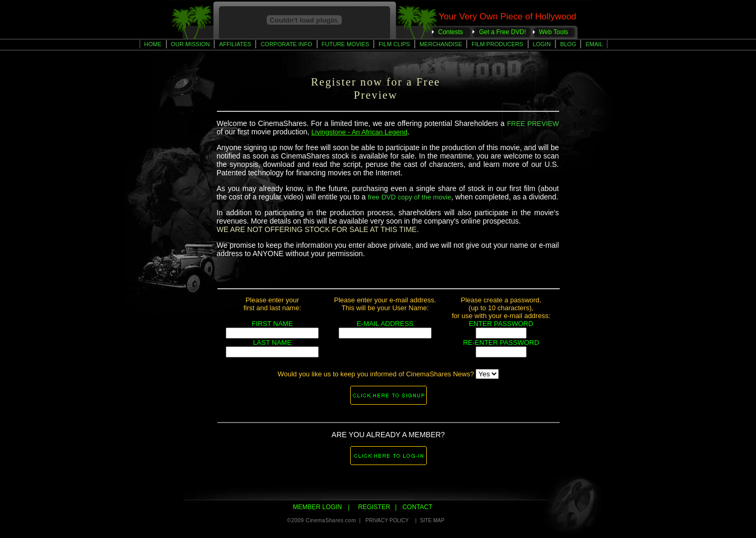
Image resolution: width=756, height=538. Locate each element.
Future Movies (345, 44)
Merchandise (441, 44)
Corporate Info (286, 44)
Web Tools (554, 32)
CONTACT (416, 507)
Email (594, 44)
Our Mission (191, 44)
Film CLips (394, 44)
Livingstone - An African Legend (359, 132)
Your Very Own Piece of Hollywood (508, 17)
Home (153, 44)
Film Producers (497, 44)
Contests (451, 32)
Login (542, 44)
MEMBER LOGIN (318, 507)
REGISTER (374, 507)
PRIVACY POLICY (388, 520)
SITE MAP (433, 520)
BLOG (568, 44)
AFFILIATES (235, 44)
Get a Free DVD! (503, 32)
